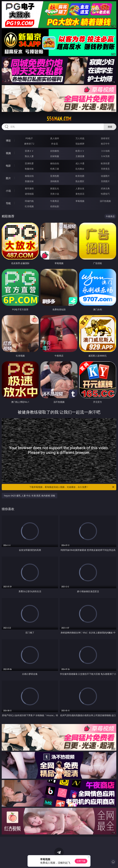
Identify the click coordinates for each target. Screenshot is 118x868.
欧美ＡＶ (80, 151)
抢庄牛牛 (105, 144)
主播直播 (80, 156)
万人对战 (80, 138)
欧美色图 (80, 176)
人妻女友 (80, 188)
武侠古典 (105, 188)
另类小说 (55, 194)
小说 (8, 191)
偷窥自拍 (29, 176)
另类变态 (105, 169)
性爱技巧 (105, 194)
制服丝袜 (29, 169)
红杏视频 (29, 206)
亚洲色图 (55, 176)
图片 (8, 178)
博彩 (8, 141)
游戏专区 (105, 138)
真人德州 (55, 138)
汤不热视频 (105, 201)
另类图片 (105, 181)
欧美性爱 (105, 163)
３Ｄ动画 (105, 151)
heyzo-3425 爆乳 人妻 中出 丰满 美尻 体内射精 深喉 (29, 496)
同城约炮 (29, 201)
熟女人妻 (29, 156)
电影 (8, 166)
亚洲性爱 (29, 163)
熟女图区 (80, 181)
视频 (8, 153)
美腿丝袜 (29, 181)
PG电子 (29, 138)
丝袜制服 (55, 156)
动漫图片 (105, 176)
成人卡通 (80, 163)
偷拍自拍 (55, 163)
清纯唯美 (55, 181)
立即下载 (81, 861)
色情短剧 (55, 206)
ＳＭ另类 (105, 156)
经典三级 (55, 169)
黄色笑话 (80, 194)
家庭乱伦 (55, 188)
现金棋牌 (80, 144)
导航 (8, 203)
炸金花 (55, 144)
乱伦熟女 (80, 169)
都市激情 (29, 188)
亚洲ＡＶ (29, 151)
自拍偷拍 (55, 151)
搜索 (110, 127)
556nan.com (59, 119)
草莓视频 (80, 201)
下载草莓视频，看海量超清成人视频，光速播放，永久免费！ (72, 487)
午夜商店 (55, 201)
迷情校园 (29, 194)
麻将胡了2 (29, 144)
